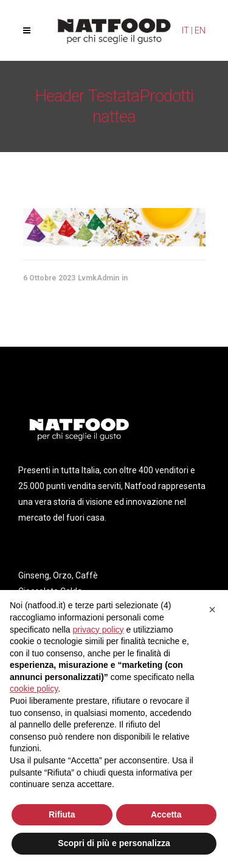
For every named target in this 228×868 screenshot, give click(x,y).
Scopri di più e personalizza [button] (114, 843)
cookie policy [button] (34, 689)
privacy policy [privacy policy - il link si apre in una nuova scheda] (98, 630)
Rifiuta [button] (62, 814)
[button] (212, 609)
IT (185, 30)
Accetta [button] (166, 814)
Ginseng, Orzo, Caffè (58, 575)
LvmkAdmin (98, 278)
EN (200, 30)
